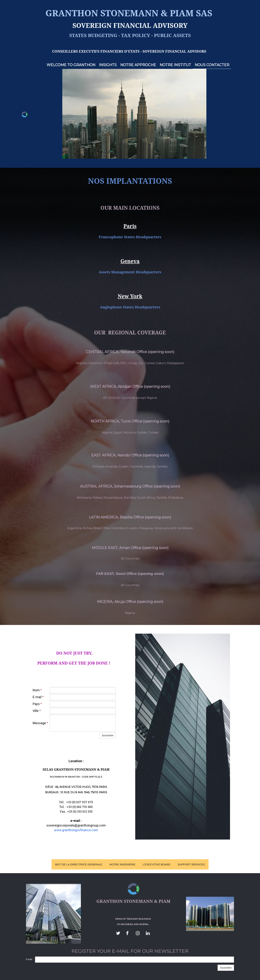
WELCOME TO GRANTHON (71, 65)
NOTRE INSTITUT (175, 65)
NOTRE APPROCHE (138, 65)
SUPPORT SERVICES (191, 864)
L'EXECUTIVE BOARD (157, 864)
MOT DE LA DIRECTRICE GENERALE (79, 864)
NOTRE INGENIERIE (122, 864)
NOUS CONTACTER (212, 65)
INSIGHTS (108, 65)
